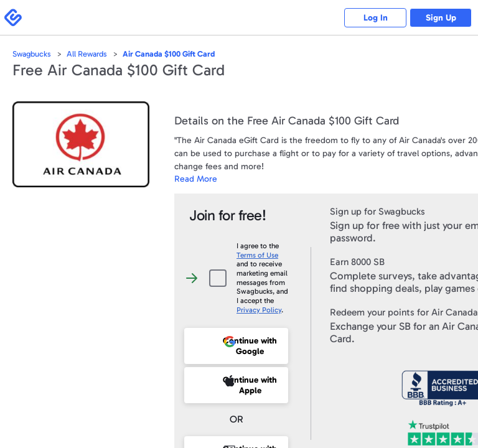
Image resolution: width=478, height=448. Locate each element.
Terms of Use (257, 255)
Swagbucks (32, 54)
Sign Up (441, 18)
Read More (196, 179)
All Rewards (87, 54)
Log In (376, 18)
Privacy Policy (259, 310)
